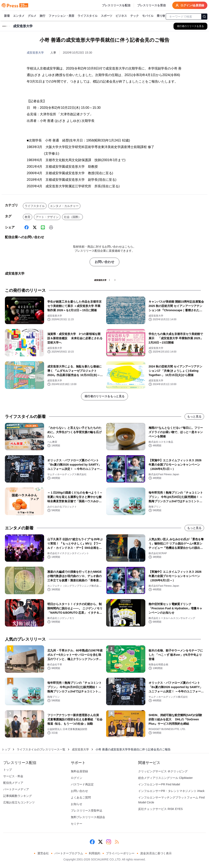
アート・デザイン (47, 217)
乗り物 (161, 16)
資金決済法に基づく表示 (156, 853)
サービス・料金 (13, 776)
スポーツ (107, 16)
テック (135, 16)
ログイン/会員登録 (190, 5)
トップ (6, 749)
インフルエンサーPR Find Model (159, 784)
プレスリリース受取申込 (87, 811)
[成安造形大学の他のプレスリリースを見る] (190, 26)
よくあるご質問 (81, 797)
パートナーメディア (16, 789)
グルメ (32, 16)
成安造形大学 (35, 53)
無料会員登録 (79, 771)
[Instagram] (109, 842)
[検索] (204, 17)
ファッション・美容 (61, 16)
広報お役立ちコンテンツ (19, 802)
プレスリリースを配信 (116, 5)
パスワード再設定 (82, 784)
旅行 (42, 16)
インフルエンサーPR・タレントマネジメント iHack (171, 791)
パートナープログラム (69, 853)
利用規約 (94, 853)
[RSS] (117, 842)
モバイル (148, 16)
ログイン (77, 778)
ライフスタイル (88, 16)
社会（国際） (72, 217)
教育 (28, 217)
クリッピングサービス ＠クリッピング (163, 771)
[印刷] (51, 227)
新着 (7, 16)
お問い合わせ (104, 262)
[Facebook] (27, 227)
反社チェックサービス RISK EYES (160, 809)
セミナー (77, 824)
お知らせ (77, 804)
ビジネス (121, 16)
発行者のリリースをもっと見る (104, 396)
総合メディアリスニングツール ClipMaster (165, 778)
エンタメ (19, 16)
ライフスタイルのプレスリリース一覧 (41, 749)
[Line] (43, 227)
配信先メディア (13, 783)
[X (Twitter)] (35, 227)
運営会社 (43, 853)
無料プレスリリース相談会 (88, 817)
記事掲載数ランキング (18, 796)
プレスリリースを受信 (151, 5)
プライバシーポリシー (120, 853)
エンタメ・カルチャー (64, 206)
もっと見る (194, 417)
